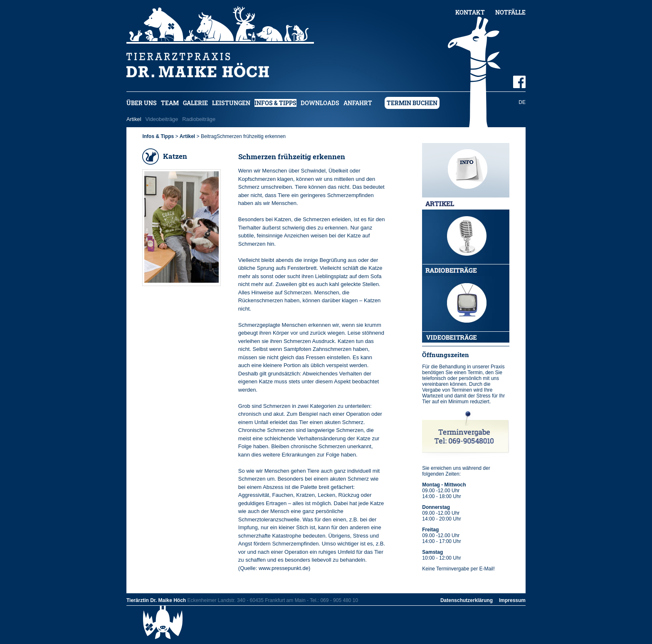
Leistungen (231, 103)
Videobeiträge (162, 119)
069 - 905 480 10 (339, 600)
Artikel (134, 119)
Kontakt (470, 12)
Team (170, 103)
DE (522, 102)
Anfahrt (358, 103)
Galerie (195, 103)
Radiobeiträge (199, 119)
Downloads (320, 103)
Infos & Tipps (275, 103)
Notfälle (510, 12)
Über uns (142, 103)
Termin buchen (412, 103)
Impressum (512, 600)
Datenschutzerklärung (467, 600)
